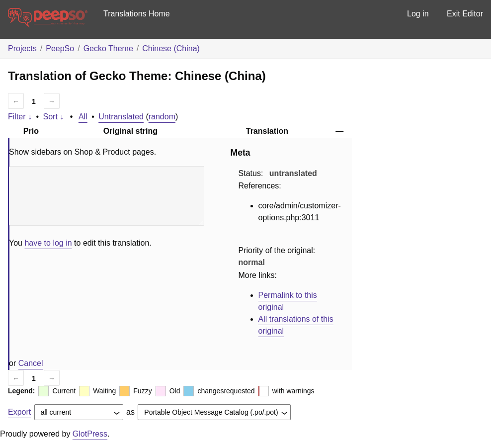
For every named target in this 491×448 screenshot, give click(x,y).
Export (19, 412)
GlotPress (90, 434)
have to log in (48, 243)
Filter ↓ (20, 117)
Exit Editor (465, 14)
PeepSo (60, 48)
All (83, 117)
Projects (22, 48)
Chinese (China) (171, 48)
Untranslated (121, 117)
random (162, 117)
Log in (418, 14)
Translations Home (137, 14)
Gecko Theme (108, 48)
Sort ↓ (54, 117)
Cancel (31, 363)
